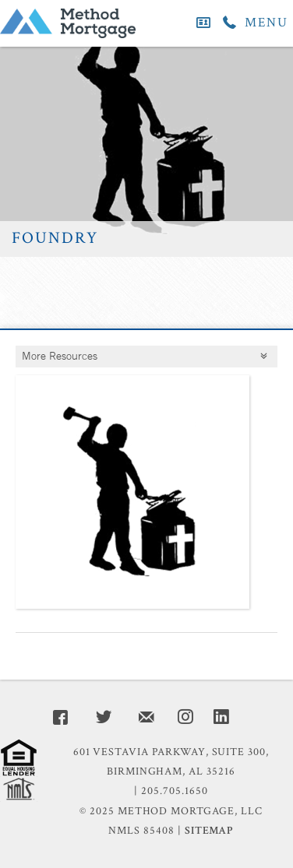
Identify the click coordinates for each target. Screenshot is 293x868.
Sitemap (209, 831)
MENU (267, 23)
